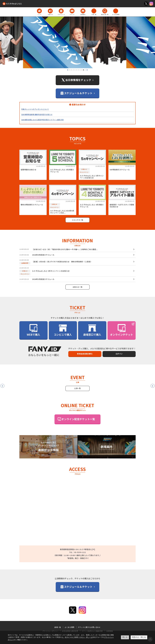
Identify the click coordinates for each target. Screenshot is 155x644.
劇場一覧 (58, 627)
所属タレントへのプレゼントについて (35, 109)
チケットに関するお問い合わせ (89, 627)
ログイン (119, 354)
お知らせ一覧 (77, 287)
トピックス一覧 (77, 220)
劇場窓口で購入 (92, 330)
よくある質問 (69, 627)
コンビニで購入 (63, 330)
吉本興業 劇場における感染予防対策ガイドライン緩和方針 (43, 120)
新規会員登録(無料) (85, 354)
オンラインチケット (122, 330)
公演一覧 (77, 388)
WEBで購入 (33, 330)
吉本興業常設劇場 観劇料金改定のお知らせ (37, 114)
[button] (70, 70)
